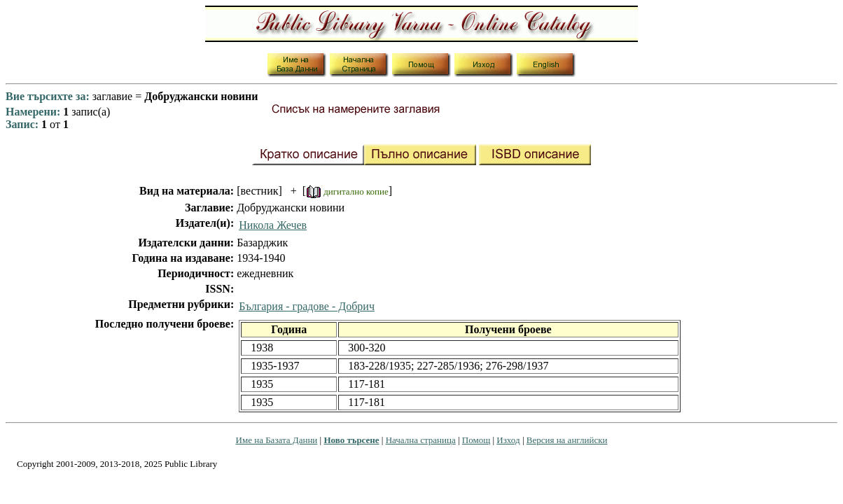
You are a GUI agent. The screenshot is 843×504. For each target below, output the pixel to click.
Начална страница (421, 440)
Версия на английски (567, 440)
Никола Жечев (273, 225)
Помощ (476, 440)
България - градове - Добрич (307, 306)
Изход (508, 440)
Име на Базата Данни (277, 440)
